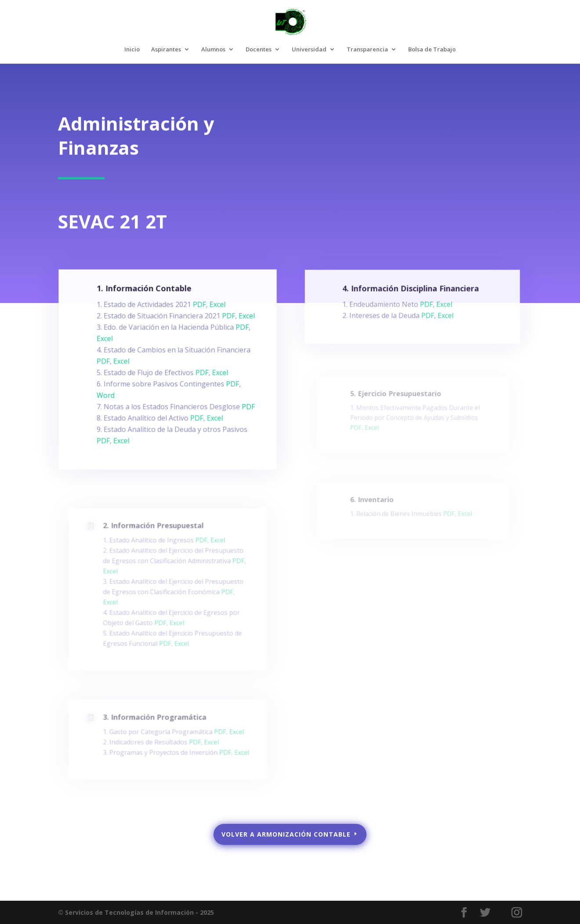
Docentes (259, 50)
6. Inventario (375, 502)
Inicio (132, 50)
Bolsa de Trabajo (432, 50)
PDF (198, 311)
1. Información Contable (145, 296)
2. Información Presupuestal (154, 536)
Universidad (309, 50)
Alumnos (213, 50)
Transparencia (367, 50)
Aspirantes (166, 50)
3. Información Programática (156, 722)
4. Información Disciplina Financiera (411, 292)
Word (108, 398)
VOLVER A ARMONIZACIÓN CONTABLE (286, 834)
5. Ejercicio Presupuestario (397, 397)
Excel (216, 311)
